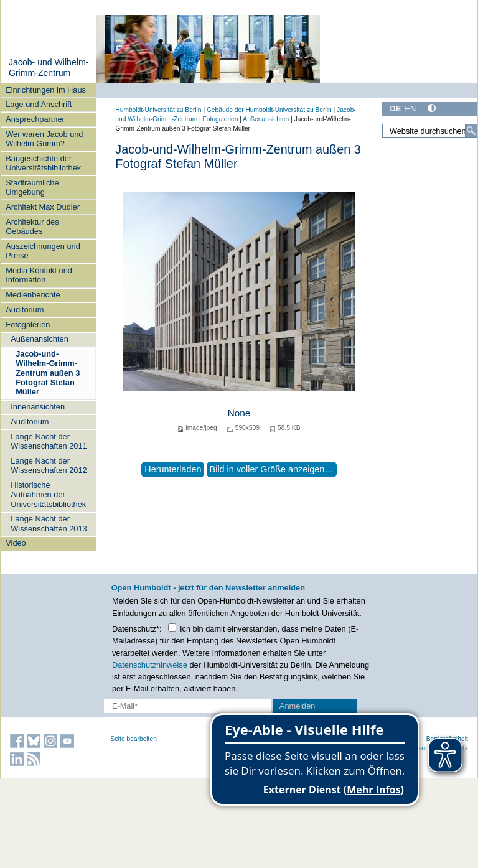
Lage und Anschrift (39, 104)
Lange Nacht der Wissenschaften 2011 (49, 441)
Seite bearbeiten (134, 739)
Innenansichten (38, 407)
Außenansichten (39, 339)
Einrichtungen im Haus (46, 90)
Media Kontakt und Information (39, 275)
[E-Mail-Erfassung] (187, 706)
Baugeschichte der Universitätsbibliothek (43, 163)
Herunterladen (173, 469)
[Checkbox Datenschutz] (172, 628)
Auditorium (25, 310)
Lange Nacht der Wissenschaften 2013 (49, 523)
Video (16, 543)
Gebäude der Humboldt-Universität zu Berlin (269, 110)
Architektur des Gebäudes (32, 226)
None (239, 413)
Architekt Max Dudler (43, 207)
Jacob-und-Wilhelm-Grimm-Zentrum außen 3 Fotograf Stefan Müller (48, 373)
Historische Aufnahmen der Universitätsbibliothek (48, 495)
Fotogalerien (28, 324)
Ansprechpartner (35, 119)
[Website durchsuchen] (430, 131)
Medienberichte (33, 295)
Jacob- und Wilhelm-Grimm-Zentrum (49, 68)
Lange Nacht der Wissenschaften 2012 (49, 465)
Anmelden (298, 706)
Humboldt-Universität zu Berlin (158, 110)
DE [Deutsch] (395, 109)
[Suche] (471, 131)
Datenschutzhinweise (150, 665)
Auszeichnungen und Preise (43, 251)
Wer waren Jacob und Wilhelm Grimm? (44, 139)
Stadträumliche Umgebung (32, 187)
